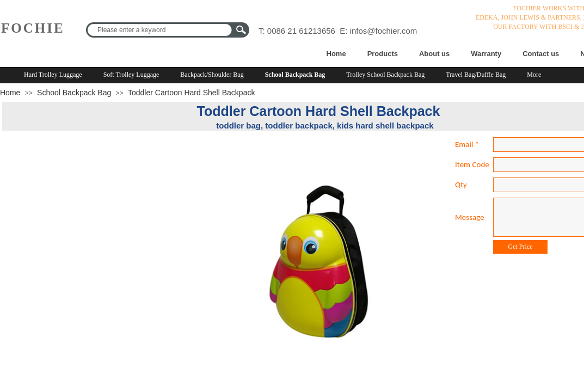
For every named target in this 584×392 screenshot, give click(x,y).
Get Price (521, 247)
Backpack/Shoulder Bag (212, 75)
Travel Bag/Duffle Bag (476, 75)
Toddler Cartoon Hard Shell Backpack (191, 93)
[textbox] (161, 30)
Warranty (486, 54)
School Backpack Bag (295, 75)
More (534, 75)
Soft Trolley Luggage (131, 75)
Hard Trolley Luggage (53, 75)
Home (336, 54)
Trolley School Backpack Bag (385, 75)
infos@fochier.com (384, 31)
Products (383, 54)
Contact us (541, 54)
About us (434, 54)
